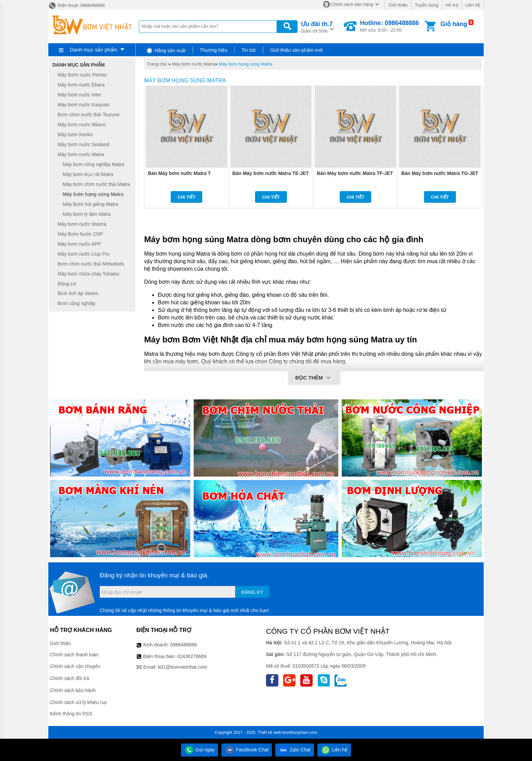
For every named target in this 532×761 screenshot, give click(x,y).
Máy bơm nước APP (79, 244)
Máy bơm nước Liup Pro (84, 254)
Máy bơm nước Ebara (81, 85)
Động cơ (67, 284)
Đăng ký (252, 592)
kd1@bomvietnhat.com (183, 667)
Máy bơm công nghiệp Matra (93, 164)
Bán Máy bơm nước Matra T (179, 173)
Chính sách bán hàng (352, 4)
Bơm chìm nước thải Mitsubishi (91, 264)
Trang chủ (157, 64)
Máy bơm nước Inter (79, 95)
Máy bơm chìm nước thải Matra (96, 184)
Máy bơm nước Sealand (83, 144)
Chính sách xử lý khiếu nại (78, 702)
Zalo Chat (295, 750)
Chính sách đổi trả (70, 678)
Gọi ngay (199, 750)
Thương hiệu (214, 50)
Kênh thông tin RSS (71, 714)
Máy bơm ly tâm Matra (87, 214)
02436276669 (192, 656)
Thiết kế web (270, 733)
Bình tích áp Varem (78, 294)
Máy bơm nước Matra (194, 64)
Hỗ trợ (452, 5)
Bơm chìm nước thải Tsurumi (88, 115)
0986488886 (184, 645)
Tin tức (249, 50)
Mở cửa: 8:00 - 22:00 (389, 26)
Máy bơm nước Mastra (82, 224)
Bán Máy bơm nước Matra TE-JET (271, 173)
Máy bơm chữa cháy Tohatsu (88, 274)
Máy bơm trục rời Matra (88, 174)
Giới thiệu (398, 5)
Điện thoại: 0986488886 (77, 5)
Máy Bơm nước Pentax (82, 75)
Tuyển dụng (427, 5)
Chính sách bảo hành (73, 690)
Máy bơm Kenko (75, 134)
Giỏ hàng (454, 24)
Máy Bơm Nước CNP (80, 234)
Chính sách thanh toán (74, 655)
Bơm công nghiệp (76, 303)
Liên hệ (473, 5)
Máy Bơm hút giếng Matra (90, 204)
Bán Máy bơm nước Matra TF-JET (355, 173)
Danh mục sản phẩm (94, 50)
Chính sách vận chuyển (75, 666)
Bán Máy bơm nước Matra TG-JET (440, 173)
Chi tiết (187, 197)
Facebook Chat (247, 750)
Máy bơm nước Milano (82, 125)
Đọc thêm (314, 378)
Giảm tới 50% (317, 27)
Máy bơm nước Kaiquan (83, 105)
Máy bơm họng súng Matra (245, 64)
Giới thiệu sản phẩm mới (297, 50)
